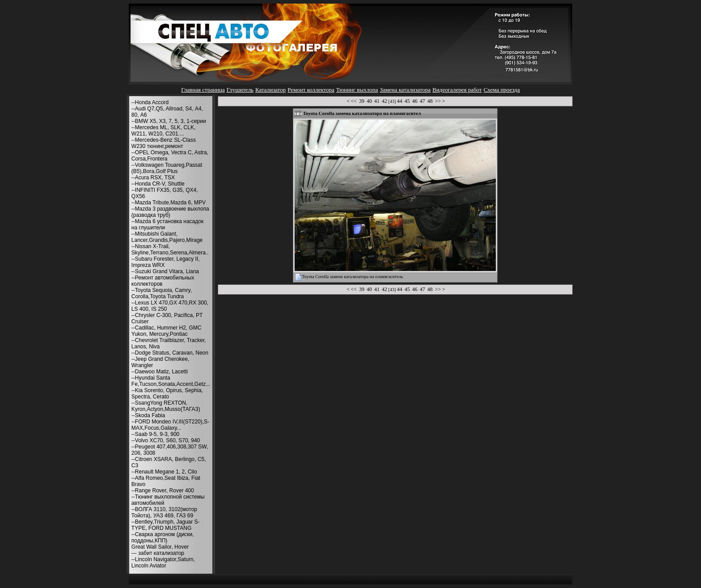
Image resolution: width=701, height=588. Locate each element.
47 (422, 101)
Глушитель (240, 90)
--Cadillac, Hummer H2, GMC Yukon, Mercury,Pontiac (167, 331)
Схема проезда (502, 90)
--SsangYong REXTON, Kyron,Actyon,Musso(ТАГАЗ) (166, 406)
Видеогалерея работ (457, 90)
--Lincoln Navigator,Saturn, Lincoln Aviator (163, 563)
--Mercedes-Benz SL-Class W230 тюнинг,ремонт (164, 143)
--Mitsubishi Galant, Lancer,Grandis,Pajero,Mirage (167, 237)
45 (407, 101)
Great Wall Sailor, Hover (160, 547)
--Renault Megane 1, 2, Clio (164, 472)
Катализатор (270, 90)
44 (400, 101)
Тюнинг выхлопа (357, 90)
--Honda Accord (150, 102)
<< (354, 101)
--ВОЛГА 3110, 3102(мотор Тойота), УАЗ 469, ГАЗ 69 (164, 512)
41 (377, 101)
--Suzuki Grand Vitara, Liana (165, 271)
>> (438, 101)
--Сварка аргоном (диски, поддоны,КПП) (163, 537)
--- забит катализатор (158, 553)
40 (369, 101)
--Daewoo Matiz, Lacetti (160, 372)
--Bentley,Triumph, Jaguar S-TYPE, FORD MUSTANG (166, 525)
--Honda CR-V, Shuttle (158, 184)
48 (430, 101)
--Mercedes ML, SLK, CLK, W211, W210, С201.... (163, 131)
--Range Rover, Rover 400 (163, 491)
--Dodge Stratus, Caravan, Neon (170, 353)
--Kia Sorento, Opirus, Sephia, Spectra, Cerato (167, 393)
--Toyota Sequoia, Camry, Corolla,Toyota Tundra (162, 293)
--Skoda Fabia (148, 415)
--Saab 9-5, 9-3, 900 (155, 434)
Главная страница (203, 90)
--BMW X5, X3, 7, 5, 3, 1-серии (169, 121)
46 (415, 101)
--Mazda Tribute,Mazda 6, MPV (169, 203)
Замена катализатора (405, 90)
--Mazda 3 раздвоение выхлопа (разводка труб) (170, 212)
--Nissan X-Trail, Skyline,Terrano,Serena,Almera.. (170, 250)
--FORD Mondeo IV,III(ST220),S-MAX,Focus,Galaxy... (170, 425)
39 (362, 101)
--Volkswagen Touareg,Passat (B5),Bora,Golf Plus (167, 168)
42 (384, 101)
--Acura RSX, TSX (153, 178)
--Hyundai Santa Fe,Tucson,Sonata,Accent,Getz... (171, 381)
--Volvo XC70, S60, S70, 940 (166, 440)
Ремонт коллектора (311, 90)
